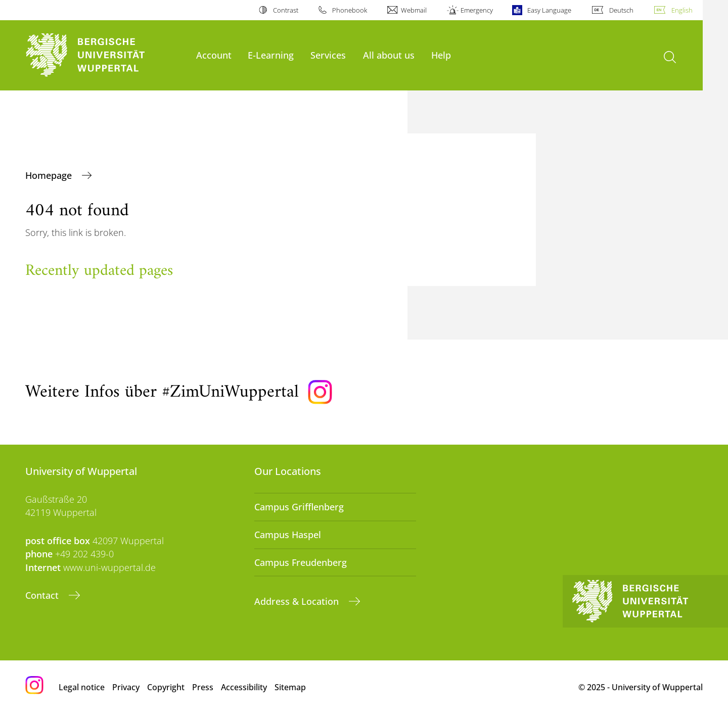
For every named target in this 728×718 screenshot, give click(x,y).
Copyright (166, 687)
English (682, 10)
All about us (389, 55)
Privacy (126, 687)
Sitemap (290, 687)
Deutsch (621, 10)
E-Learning (271, 55)
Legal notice (82, 687)
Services (328, 55)
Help (441, 55)
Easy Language (549, 10)
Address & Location (298, 601)
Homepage (50, 175)
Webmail (414, 10)
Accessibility (244, 687)
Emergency (477, 10)
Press (203, 687)
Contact (43, 595)
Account (214, 55)
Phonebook (350, 10)
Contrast (286, 10)
